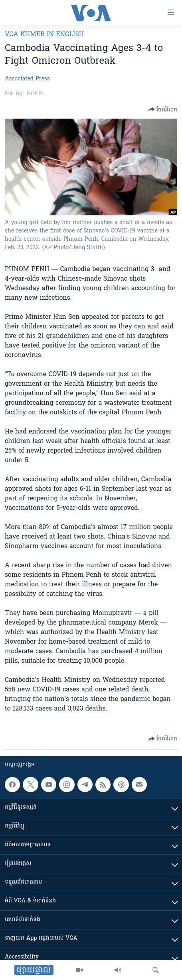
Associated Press (27, 79)
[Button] (163, 109)
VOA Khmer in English (44, 35)
